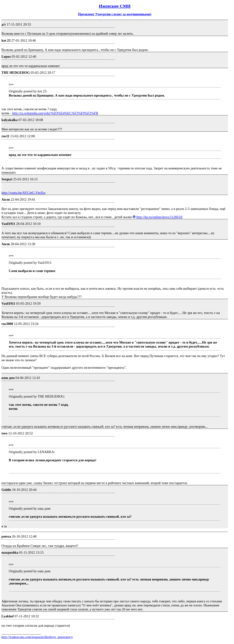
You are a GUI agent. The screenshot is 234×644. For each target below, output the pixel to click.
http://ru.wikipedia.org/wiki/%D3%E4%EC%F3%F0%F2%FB (55, 113)
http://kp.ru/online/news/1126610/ (160, 217)
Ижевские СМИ (115, 6)
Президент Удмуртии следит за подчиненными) (115, 14)
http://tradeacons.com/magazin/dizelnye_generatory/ (37, 637)
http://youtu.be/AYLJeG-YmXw (23, 193)
